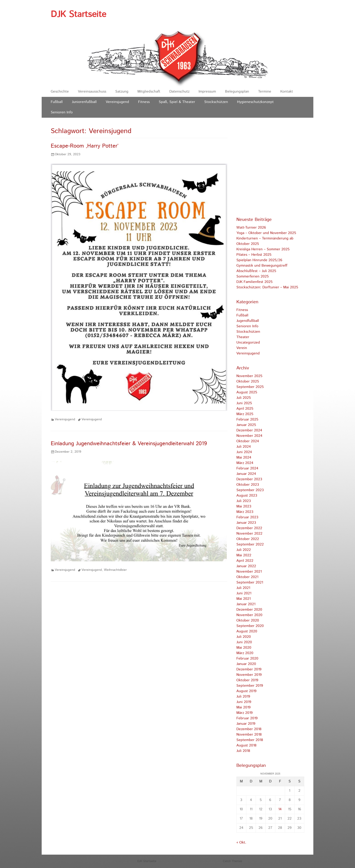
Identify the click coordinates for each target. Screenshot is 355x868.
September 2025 (250, 387)
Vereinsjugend (117, 102)
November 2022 (249, 534)
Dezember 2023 (249, 479)
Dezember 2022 (249, 528)
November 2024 (249, 436)
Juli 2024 (244, 447)
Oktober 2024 (248, 441)
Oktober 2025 (248, 381)
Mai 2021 (243, 599)
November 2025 (249, 376)
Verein (242, 348)
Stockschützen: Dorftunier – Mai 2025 (267, 287)
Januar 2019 (246, 724)
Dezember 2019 (249, 669)
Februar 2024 (247, 468)
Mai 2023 (244, 506)
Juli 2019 (243, 697)
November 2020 (249, 615)
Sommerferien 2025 (253, 276)
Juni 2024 (244, 452)
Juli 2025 (244, 398)
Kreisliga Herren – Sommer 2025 (263, 249)
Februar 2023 (247, 517)
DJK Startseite (78, 14)
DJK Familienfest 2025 (254, 282)
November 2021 (249, 572)
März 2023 (245, 512)
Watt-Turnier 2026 (251, 228)
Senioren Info (62, 112)
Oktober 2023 (248, 485)
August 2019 (246, 691)
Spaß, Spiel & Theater (177, 102)
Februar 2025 (247, 420)
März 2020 (245, 653)
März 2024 (245, 463)
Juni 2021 (244, 593)
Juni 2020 (244, 642)
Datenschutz (179, 92)
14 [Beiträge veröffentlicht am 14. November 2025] (280, 809)
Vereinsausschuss (92, 92)
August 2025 (247, 392)
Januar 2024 (246, 474)
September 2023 (250, 490)
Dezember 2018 (249, 729)
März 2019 (245, 713)
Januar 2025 (246, 425)
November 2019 (249, 675)
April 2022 (245, 561)
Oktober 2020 (248, 621)
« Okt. (241, 843)
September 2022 (250, 544)
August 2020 (247, 631)
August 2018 (246, 745)
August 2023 (247, 496)
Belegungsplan (237, 92)
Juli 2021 (243, 588)
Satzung (122, 92)
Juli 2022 (244, 550)
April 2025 (245, 409)
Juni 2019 (244, 702)
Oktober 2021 (247, 577)
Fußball (57, 102)
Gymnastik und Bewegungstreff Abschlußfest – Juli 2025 (262, 268)
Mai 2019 (243, 707)
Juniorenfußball (84, 102)
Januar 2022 (246, 566)
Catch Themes (232, 861)
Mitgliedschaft (149, 92)
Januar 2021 (246, 604)
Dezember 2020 (249, 610)
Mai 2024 (244, 458)
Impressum (207, 92)
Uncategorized (248, 343)
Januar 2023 (246, 523)
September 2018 (250, 740)
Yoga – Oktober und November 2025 (266, 233)
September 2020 (250, 626)
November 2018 (249, 735)
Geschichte (60, 92)
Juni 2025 (244, 403)
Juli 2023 (244, 501)
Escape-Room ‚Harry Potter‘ (85, 146)
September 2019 (250, 686)
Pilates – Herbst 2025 (254, 255)
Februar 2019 (247, 718)
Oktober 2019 (247, 680)
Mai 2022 (244, 555)
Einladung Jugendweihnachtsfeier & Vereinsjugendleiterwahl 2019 (129, 444)
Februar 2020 (247, 659)
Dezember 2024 (249, 430)
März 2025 (245, 414)
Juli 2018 (243, 751)
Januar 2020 (246, 664)
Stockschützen (216, 102)
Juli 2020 (244, 637)
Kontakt (287, 92)
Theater (243, 337)
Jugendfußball (248, 321)
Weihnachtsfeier (115, 570)
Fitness (144, 102)
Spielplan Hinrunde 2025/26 (259, 260)
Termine (265, 92)
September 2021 (250, 582)
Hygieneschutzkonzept (255, 102)
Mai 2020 (244, 648)
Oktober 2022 (248, 539)
